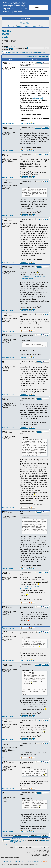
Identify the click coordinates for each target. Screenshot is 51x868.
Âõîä (41, 26)
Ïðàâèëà (21, 862)
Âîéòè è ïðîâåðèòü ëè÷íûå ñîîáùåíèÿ (27, 26)
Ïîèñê (29, 23)
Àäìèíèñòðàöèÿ (29, 862)
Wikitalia (45, 862)
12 (3, 48)
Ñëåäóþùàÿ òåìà (44, 56)
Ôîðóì (11, 862)
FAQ (22, 23)
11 (14, 47)
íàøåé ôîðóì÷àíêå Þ (38, 98)
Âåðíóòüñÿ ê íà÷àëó (8, 124)
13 (5, 48)
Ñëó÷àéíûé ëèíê (38, 862)
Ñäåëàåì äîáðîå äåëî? (7, 34)
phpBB (7, 864)
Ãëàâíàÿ (6, 862)
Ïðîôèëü (11, 26)
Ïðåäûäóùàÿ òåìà (32, 56)
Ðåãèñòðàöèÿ (26, 21)
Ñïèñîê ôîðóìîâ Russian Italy (20, 53)
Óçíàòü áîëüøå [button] (17, 12)
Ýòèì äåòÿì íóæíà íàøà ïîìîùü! (38, 53)
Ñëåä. (7, 48)
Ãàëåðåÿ (16, 862)
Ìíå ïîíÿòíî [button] (38, 8)
